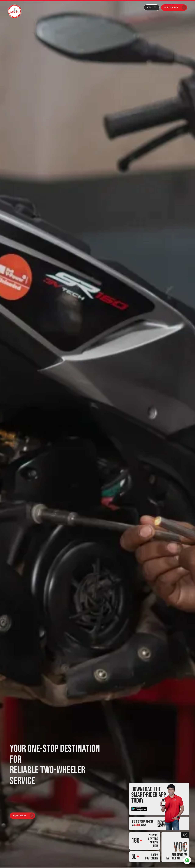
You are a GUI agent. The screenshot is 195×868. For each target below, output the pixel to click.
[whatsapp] (187, 860)
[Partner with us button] (175, 847)
